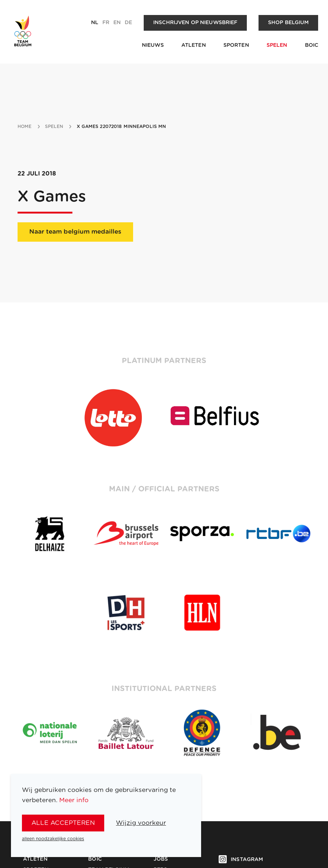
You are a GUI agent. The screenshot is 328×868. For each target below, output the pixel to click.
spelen (54, 127)
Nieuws (153, 45)
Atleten (194, 45)
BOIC (312, 45)
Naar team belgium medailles (75, 232)
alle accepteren (63, 823)
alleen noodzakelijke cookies (53, 839)
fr (106, 23)
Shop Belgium (289, 23)
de (128, 23)
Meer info (74, 800)
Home (25, 127)
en (117, 23)
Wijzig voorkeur (141, 823)
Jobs (161, 859)
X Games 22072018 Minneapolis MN (122, 127)
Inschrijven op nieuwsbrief (195, 23)
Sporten (236, 45)
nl (95, 23)
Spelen (277, 45)
